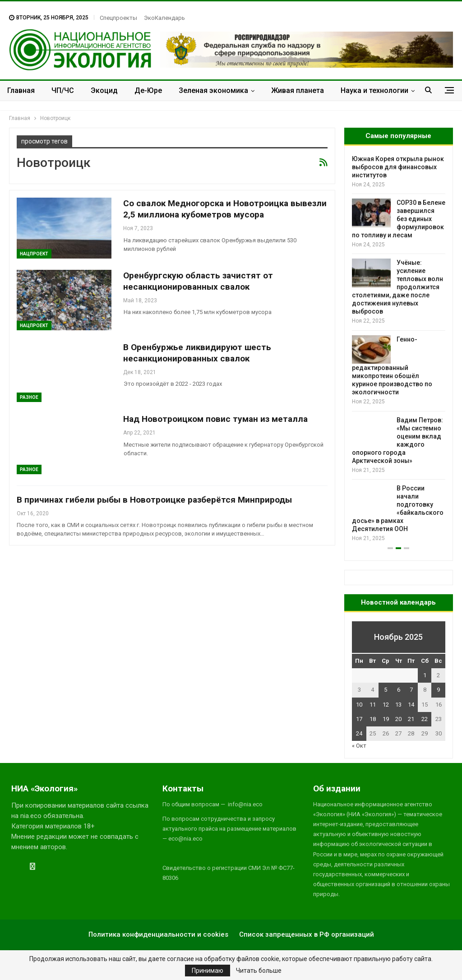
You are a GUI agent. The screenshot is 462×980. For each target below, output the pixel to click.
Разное (29, 397)
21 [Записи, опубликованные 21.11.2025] (411, 719)
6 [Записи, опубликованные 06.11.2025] (399, 690)
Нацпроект (34, 254)
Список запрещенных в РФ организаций (307, 934)
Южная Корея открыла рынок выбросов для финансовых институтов (398, 167)
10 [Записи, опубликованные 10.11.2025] (359, 705)
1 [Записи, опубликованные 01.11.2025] (425, 675)
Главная (21, 90)
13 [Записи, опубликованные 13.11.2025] (398, 705)
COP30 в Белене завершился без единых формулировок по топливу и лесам (399, 219)
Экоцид (104, 90)
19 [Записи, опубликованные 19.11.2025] (386, 719)
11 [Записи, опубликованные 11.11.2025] (373, 705)
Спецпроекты (118, 18)
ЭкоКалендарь (164, 18)
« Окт (359, 746)
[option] (399, 349)
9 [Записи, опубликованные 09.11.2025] (438, 690)
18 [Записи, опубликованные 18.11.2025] (373, 719)
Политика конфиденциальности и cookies (158, 934)
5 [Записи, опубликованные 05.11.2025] (386, 690)
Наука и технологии (374, 90)
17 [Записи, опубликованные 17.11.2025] (359, 719)
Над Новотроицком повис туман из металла (215, 419)
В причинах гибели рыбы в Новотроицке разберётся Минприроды (154, 500)
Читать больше (259, 971)
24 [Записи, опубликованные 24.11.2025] (359, 733)
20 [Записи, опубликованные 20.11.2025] (398, 719)
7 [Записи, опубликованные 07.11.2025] (411, 690)
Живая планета (298, 90)
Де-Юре (148, 90)
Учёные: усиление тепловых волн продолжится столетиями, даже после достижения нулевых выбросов (397, 287)
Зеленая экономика (213, 90)
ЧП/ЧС (63, 90)
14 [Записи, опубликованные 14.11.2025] (411, 705)
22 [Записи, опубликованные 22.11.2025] (425, 719)
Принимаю (208, 971)
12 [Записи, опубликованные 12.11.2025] (386, 705)
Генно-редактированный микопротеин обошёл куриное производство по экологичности (392, 366)
